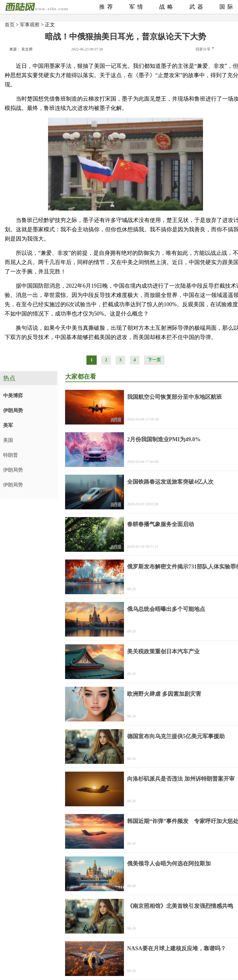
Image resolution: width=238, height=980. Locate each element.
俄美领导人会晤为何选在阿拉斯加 (169, 864)
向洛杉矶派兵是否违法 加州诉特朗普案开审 (181, 779)
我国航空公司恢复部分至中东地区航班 (174, 397)
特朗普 (11, 455)
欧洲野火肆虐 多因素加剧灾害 (164, 694)
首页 (10, 25)
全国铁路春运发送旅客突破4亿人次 (170, 482)
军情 (137, 7)
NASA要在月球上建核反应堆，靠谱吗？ (176, 948)
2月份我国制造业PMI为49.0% (164, 439)
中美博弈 (13, 396)
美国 (8, 440)
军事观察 (30, 25)
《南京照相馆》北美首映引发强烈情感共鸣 (180, 906)
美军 (8, 425)
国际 (227, 7)
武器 (197, 7)
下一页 (154, 360)
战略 (167, 7)
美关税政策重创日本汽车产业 (163, 651)
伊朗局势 (13, 410)
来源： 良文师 (21, 49)
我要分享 (205, 49)
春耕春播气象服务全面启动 (161, 524)
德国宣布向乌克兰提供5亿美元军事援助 (176, 736)
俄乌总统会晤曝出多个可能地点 (166, 609)
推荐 (107, 7)
